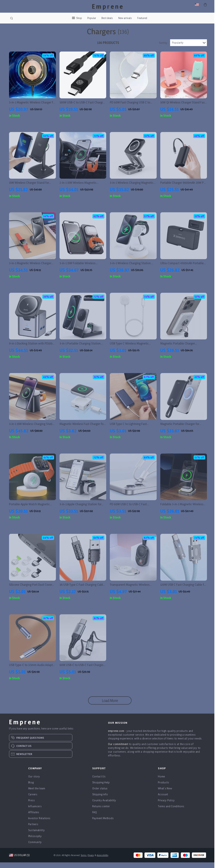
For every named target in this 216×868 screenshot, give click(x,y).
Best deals (107, 18)
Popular (92, 18)
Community (35, 848)
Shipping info (100, 800)
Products (164, 788)
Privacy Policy (166, 806)
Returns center (101, 812)
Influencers (35, 812)
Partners (33, 830)
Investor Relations (39, 824)
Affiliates (34, 818)
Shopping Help (101, 788)
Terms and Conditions (171, 812)
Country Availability (104, 806)
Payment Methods (103, 824)
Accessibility (102, 861)
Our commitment (118, 750)
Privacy (91, 861)
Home (161, 782)
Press (32, 806)
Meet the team (37, 794)
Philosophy (35, 842)
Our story (34, 782)
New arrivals (125, 18)
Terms (84, 861)
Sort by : (164, 48)
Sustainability (37, 836)
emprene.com (116, 736)
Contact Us (99, 782)
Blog (31, 788)
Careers (33, 800)
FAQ (95, 818)
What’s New (165, 794)
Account (163, 800)
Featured (142, 18)
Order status (100, 794)
